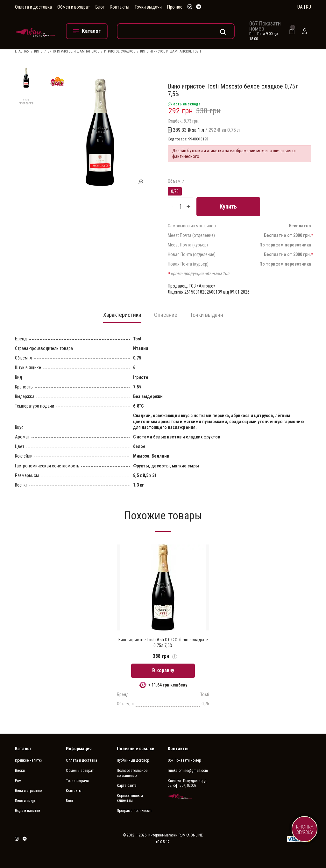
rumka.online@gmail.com (188, 771)
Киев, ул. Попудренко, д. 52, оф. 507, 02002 (188, 783)
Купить (228, 206)
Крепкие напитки (29, 760)
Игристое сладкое (120, 51)
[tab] (122, 317)
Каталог (23, 749)
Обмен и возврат (74, 7)
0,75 (175, 191)
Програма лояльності (134, 811)
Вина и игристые (28, 791)
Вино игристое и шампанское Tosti (170, 51)
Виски (20, 771)
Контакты (120, 7)
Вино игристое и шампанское (73, 51)
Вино (38, 51)
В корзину (163, 670)
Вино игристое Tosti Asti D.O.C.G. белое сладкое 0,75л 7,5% (163, 643)
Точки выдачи (148, 7)
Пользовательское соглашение (132, 773)
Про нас (175, 7)
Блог (100, 7)
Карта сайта (127, 786)
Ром (18, 781)
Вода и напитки (28, 811)
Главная (22, 51)
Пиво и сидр (25, 801)
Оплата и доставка (33, 7)
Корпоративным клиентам (130, 798)
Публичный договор (133, 760)
